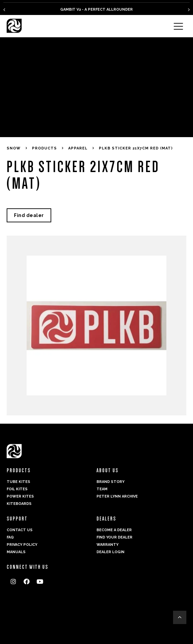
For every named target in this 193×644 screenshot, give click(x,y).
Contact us (20, 530)
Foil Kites (17, 489)
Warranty (107, 545)
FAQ (10, 537)
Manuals (16, 552)
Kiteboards (19, 504)
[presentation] (4, 9)
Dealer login (110, 552)
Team (102, 489)
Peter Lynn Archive (117, 496)
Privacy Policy (22, 545)
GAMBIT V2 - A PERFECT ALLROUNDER (96, 9)
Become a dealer (114, 530)
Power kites (20, 496)
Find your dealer (114, 537)
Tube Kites (18, 482)
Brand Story (110, 482)
